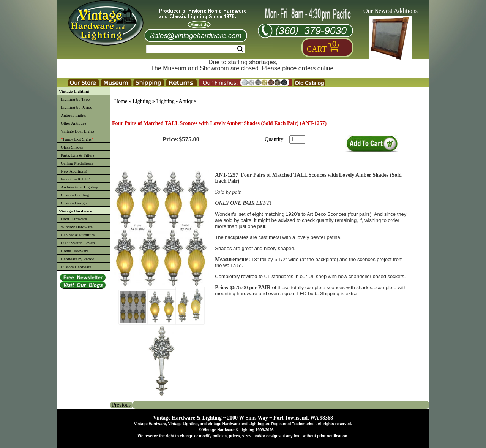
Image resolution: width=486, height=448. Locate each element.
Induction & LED (76, 179)
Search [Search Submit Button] (240, 49)
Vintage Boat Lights (78, 131)
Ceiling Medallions (77, 163)
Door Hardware (74, 219)
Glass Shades (72, 147)
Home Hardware (75, 251)
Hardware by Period (78, 259)
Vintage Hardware (75, 211)
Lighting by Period (77, 107)
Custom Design (74, 203)
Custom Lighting (75, 195)
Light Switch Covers (78, 243)
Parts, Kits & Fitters (77, 155)
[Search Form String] (196, 49)
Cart (317, 49)
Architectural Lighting (80, 187)
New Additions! (74, 171)
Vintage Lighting (74, 91)
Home (121, 101)
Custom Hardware (76, 267)
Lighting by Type (75, 99)
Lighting (142, 101)
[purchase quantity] (297, 139)
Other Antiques (73, 123)
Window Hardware (77, 227)
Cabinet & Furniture (78, 235)
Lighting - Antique (176, 101)
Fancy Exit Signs (77, 139)
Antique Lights (73, 115)
